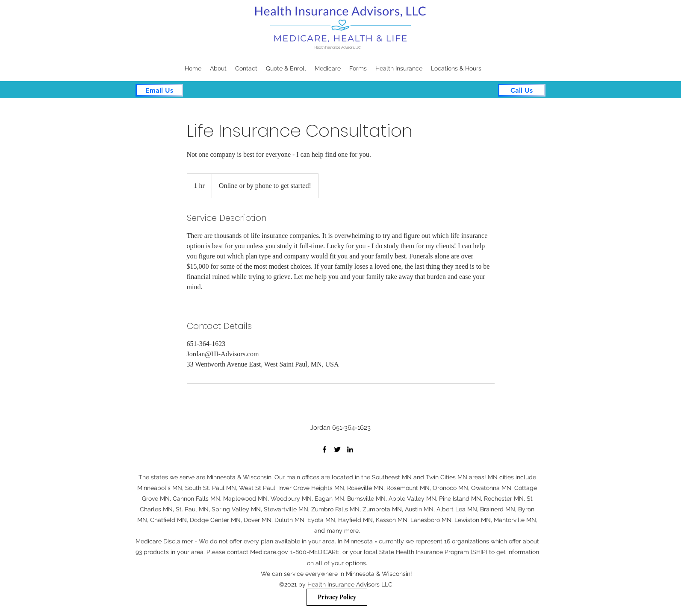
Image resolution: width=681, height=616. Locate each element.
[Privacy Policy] (337, 597)
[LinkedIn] (350, 449)
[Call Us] (522, 90)
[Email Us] (159, 90)
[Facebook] (324, 449)
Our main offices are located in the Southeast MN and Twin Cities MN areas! (380, 477)
